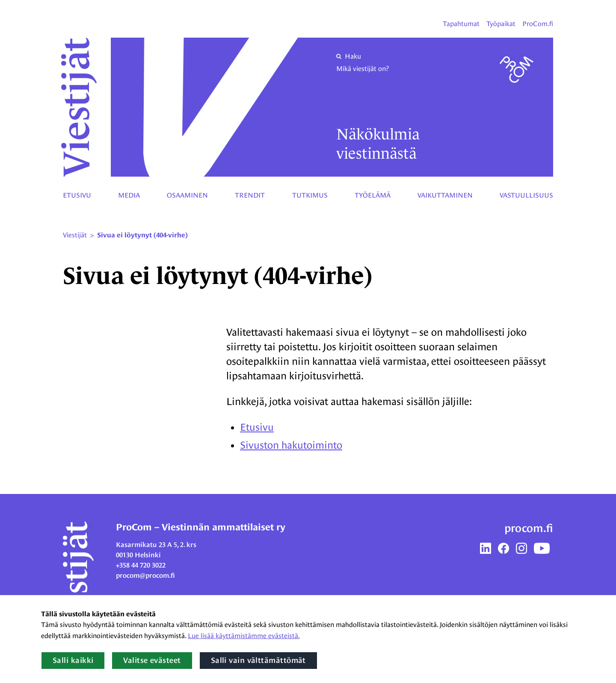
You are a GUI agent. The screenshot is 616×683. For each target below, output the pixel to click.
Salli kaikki (73, 660)
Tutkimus (310, 195)
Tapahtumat (461, 24)
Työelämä (373, 195)
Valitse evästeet (152, 660)
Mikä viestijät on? (363, 69)
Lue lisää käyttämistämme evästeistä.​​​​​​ (244, 636)
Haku (349, 56)
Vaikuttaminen (445, 195)
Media (129, 195)
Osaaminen (187, 195)
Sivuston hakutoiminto (291, 445)
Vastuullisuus (526, 195)
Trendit (250, 195)
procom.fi (529, 528)
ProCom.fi (538, 24)
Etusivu (77, 195)
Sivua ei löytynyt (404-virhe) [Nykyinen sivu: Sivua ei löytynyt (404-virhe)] (142, 235)
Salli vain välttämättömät (258, 660)
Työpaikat (501, 24)
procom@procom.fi (145, 575)
